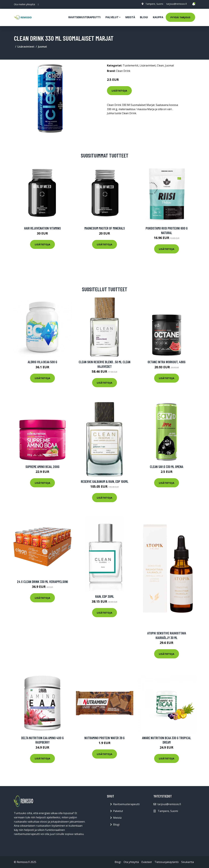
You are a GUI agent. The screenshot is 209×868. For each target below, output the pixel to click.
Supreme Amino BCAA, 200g (42, 467)
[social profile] (38, 4)
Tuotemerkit (131, 65)
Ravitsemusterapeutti (84, 17)
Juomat (43, 47)
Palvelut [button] (112, 17)
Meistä (130, 17)
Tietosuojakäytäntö (167, 862)
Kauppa (158, 17)
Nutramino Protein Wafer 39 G (104, 738)
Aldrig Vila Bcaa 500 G (42, 362)
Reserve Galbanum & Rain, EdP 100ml (105, 481)
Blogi (144, 17)
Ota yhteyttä (131, 862)
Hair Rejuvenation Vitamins (42, 228)
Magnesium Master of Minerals (105, 228)
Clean (160, 65)
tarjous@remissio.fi (177, 4)
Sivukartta (188, 862)
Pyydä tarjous (180, 17)
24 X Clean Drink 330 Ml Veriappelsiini (43, 582)
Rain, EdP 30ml (105, 596)
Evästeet (147, 862)
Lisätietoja (119, 91)
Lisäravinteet (26, 47)
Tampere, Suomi (154, 4)
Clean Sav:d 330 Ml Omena (167, 467)
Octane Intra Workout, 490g (167, 362)
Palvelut (118, 811)
